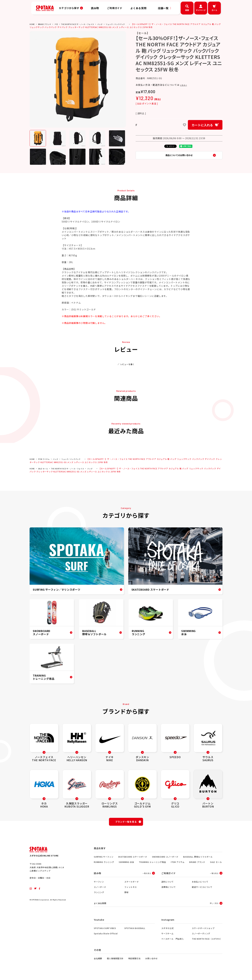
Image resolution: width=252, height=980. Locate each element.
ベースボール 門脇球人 (173, 941)
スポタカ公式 (168, 931)
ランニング (99, 894)
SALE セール (45, 468)
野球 (126, 894)
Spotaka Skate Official (106, 936)
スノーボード (100, 889)
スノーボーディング (201, 936)
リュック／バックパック (127, 24)
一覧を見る (147, 875)
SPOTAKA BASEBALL (135, 931)
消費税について (169, 889)
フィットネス (131, 889)
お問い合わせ (151, 961)
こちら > (185, 85)
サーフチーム (167, 936)
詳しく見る (214, 905)
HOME (32, 24)
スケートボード (132, 884)
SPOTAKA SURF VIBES (105, 931)
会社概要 (98, 961)
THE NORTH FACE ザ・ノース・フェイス (84, 24)
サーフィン (99, 884)
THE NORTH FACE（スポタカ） (207, 941)
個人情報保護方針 (115, 961)
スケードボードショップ (203, 931)
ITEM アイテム (45, 459)
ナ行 (60, 24)
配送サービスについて (202, 889)
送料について (168, 884)
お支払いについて (200, 884)
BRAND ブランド (47, 24)
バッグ (110, 24)
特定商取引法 (134, 961)
